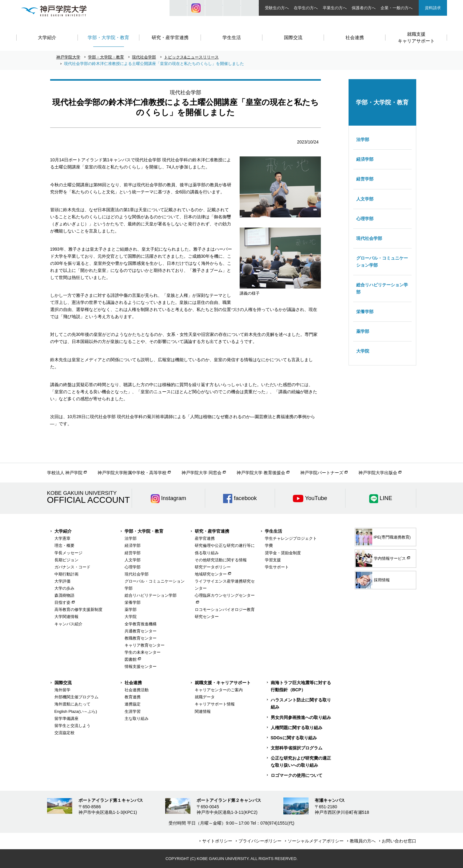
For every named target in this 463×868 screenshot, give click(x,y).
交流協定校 (64, 733)
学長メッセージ (68, 553)
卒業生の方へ (335, 8)
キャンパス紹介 (68, 624)
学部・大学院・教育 (106, 57)
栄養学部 (365, 312)
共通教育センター (141, 631)
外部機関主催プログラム (76, 697)
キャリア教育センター (145, 645)
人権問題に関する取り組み (297, 728)
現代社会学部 (144, 57)
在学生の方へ (306, 8)
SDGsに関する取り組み (294, 738)
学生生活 (273, 531)
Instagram (196, 8)
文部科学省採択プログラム (297, 748)
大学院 (363, 351)
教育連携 (133, 697)
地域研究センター (211, 574)
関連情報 (203, 711)
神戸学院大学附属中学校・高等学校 (132, 473)
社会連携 (133, 683)
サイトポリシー (217, 841)
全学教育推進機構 (141, 624)
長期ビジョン (66, 560)
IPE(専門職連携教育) (383, 537)
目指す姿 (62, 602)
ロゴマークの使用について (297, 775)
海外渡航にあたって (72, 704)
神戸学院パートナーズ (322, 473)
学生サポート (277, 567)
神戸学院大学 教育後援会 (261, 473)
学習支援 (273, 560)
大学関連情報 (66, 617)
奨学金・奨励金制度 (283, 553)
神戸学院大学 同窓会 (202, 473)
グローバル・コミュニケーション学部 (382, 262)
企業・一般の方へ (397, 8)
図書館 (131, 659)
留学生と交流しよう (72, 726)
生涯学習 (133, 711)
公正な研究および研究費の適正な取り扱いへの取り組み (301, 762)
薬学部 (363, 331)
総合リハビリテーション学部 (382, 288)
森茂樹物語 (64, 595)
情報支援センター (141, 666)
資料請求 (433, 8)
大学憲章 (62, 538)
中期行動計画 (66, 574)
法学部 (363, 139)
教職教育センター (141, 638)
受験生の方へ (277, 8)
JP (214, 8)
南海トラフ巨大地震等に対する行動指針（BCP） (301, 686)
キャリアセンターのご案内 (219, 690)
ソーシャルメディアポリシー (316, 841)
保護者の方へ (364, 8)
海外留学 (62, 690)
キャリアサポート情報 (215, 704)
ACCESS (250, 8)
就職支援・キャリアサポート (223, 683)
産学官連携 (205, 538)
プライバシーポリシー (260, 841)
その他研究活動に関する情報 (221, 560)
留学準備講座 (66, 719)
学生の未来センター (143, 652)
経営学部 (365, 179)
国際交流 (63, 683)
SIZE (232, 8)
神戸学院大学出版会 (378, 473)
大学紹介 (63, 531)
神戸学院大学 (68, 57)
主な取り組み (137, 719)
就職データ (205, 697)
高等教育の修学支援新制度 (78, 610)
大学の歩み (64, 588)
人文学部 (365, 199)
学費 (269, 545)
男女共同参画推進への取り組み (301, 717)
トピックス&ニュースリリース (191, 57)
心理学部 (365, 219)
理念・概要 (64, 545)
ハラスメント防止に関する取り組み (301, 703)
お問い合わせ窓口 (399, 841)
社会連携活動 (137, 690)
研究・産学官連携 (212, 531)
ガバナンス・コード (72, 567)
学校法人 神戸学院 (65, 473)
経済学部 (365, 159)
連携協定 (133, 704)
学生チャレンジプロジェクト (291, 538)
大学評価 (62, 581)
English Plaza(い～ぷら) (76, 711)
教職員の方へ (363, 841)
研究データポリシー (213, 567)
